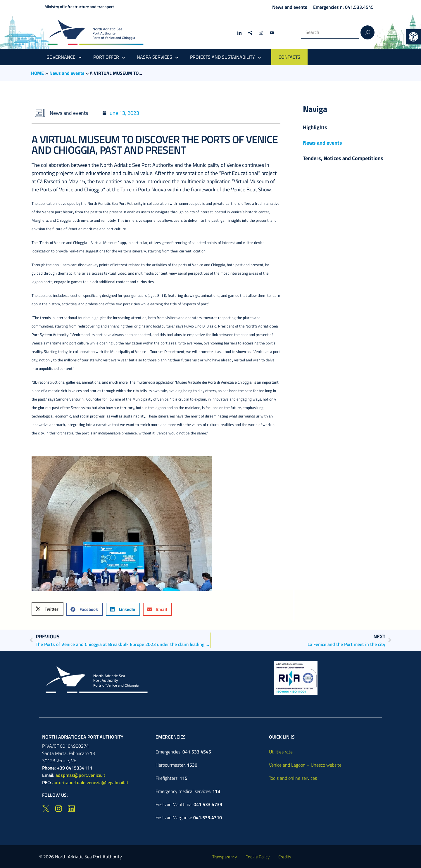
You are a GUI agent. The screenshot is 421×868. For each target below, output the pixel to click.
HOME (37, 73)
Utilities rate (281, 752)
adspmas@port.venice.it (80, 775)
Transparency (225, 857)
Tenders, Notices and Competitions (343, 158)
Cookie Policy (258, 857)
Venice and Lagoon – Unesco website (305, 765)
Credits (285, 857)
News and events (290, 7)
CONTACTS (289, 57)
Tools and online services (293, 778)
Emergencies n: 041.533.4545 (343, 7)
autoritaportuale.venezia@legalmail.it (90, 782)
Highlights (315, 127)
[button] (413, 37)
